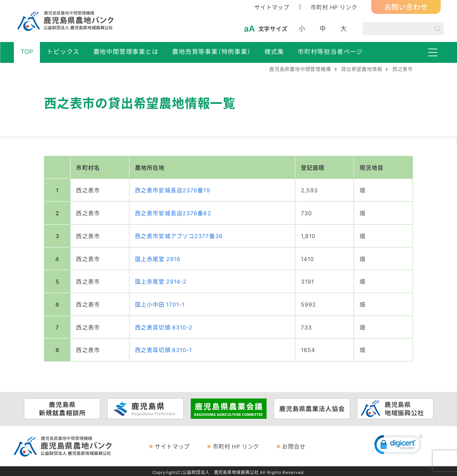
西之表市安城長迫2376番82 (173, 212)
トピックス (63, 51)
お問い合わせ (406, 7)
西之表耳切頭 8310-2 (164, 325)
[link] (398, 444)
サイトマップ (272, 7)
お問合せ (294, 444)
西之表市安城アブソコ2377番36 (179, 235)
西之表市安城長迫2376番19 (173, 190)
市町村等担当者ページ (330, 51)
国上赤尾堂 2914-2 (161, 280)
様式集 (274, 51)
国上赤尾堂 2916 (158, 258)
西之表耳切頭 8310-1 (164, 348)
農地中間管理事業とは (126, 51)
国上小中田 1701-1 (160, 303)
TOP (27, 51)
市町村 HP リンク (334, 7)
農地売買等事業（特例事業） (211, 51)
